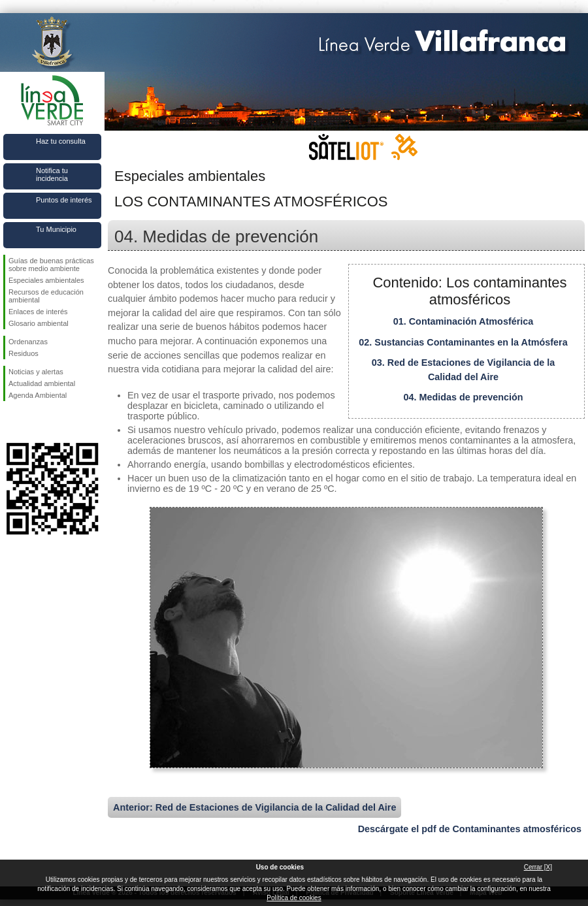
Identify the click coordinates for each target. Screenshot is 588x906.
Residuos (24, 353)
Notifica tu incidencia (52, 174)
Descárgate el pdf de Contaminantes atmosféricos (470, 829)
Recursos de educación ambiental (46, 296)
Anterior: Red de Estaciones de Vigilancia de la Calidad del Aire (254, 807)
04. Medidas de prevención (463, 397)
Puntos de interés (64, 200)
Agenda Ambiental (38, 395)
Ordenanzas (28, 342)
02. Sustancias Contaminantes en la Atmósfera (463, 342)
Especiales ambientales (46, 280)
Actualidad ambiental (42, 383)
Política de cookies (294, 898)
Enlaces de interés (38, 312)
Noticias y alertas (36, 372)
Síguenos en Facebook (11, 422)
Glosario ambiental (39, 323)
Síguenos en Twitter (33, 422)
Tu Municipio (56, 229)
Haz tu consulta (61, 141)
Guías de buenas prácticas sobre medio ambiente (51, 265)
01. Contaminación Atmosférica (464, 321)
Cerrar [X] (538, 867)
